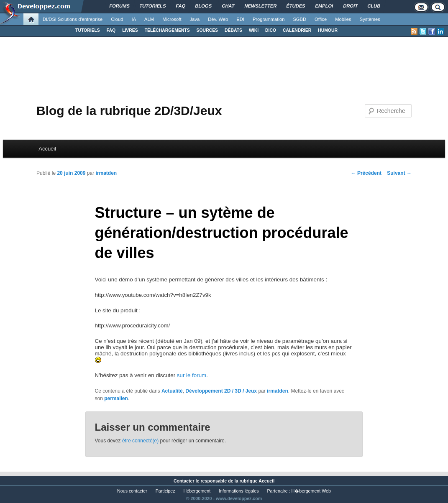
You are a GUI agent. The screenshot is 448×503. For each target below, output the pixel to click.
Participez (165, 491)
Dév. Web (218, 19)
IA (134, 19)
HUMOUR (328, 30)
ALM (149, 19)
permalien (116, 398)
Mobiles (343, 19)
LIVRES (130, 30)
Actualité (172, 391)
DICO (271, 30)
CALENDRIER (297, 30)
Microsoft (172, 19)
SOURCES (207, 30)
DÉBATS (233, 30)
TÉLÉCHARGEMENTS (167, 30)
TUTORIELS (88, 30)
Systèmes (370, 19)
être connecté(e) (140, 441)
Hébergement (197, 491)
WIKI (254, 30)
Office (321, 19)
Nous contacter (132, 491)
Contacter (184, 481)
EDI (240, 19)
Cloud (117, 19)
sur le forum (192, 375)
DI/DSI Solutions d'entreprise (73, 19)
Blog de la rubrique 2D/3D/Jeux (129, 111)
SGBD (300, 19)
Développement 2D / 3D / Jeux (221, 391)
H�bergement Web (311, 491)
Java (195, 19)
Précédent (366, 173)
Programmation (269, 19)
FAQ (111, 30)
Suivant (399, 173)
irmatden (106, 173)
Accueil (47, 149)
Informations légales (239, 491)
